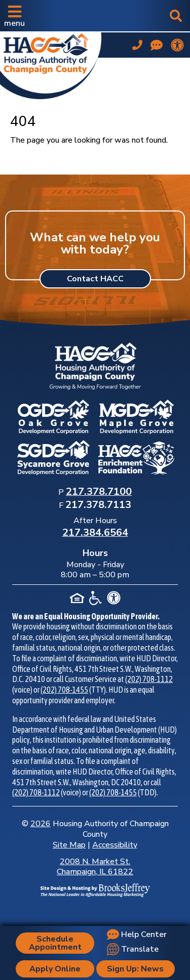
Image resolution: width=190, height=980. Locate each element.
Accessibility (115, 845)
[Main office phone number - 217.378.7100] (137, 45)
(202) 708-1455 (64, 690)
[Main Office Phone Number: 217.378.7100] (99, 492)
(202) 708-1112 (149, 679)
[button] (14, 16)
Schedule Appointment (55, 943)
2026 (41, 824)
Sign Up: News (135, 969)
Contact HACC (95, 279)
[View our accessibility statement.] (177, 45)
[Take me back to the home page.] (51, 64)
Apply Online (55, 969)
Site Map (69, 845)
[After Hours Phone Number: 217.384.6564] (95, 533)
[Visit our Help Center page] (157, 45)
